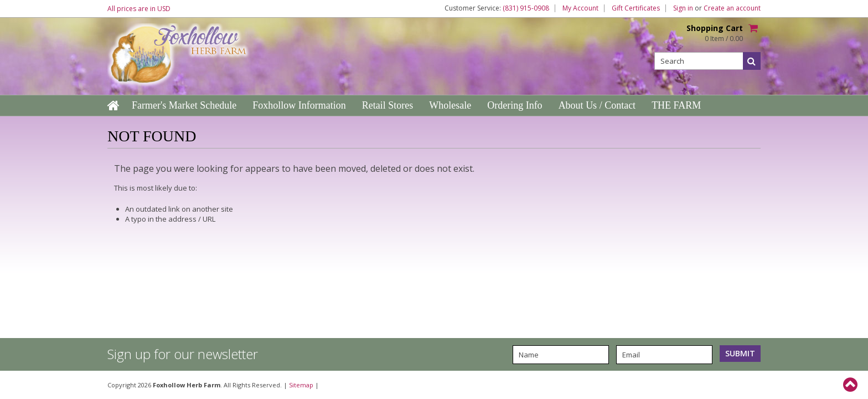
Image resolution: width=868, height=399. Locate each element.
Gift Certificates (636, 8)
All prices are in (139, 9)
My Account (580, 8)
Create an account (732, 8)
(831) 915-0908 (526, 8)
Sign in (683, 8)
